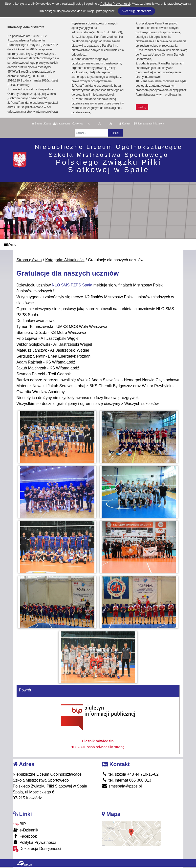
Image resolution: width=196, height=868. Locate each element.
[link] (72, 285)
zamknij (142, 107)
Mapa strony (62, 124)
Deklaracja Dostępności (37, 849)
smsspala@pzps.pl (122, 786)
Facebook (25, 836)
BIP (19, 824)
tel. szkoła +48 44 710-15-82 (130, 774)
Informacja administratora (149, 124)
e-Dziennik (26, 830)
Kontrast (125, 124)
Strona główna (41, 124)
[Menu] (98, 244)
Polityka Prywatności (34, 842)
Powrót (25, 690)
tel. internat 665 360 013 (127, 780)
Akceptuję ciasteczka (137, 11)
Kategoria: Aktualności (65, 260)
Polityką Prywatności (115, 4)
